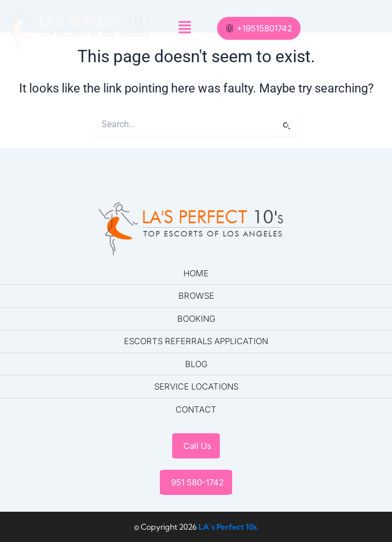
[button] (185, 29)
